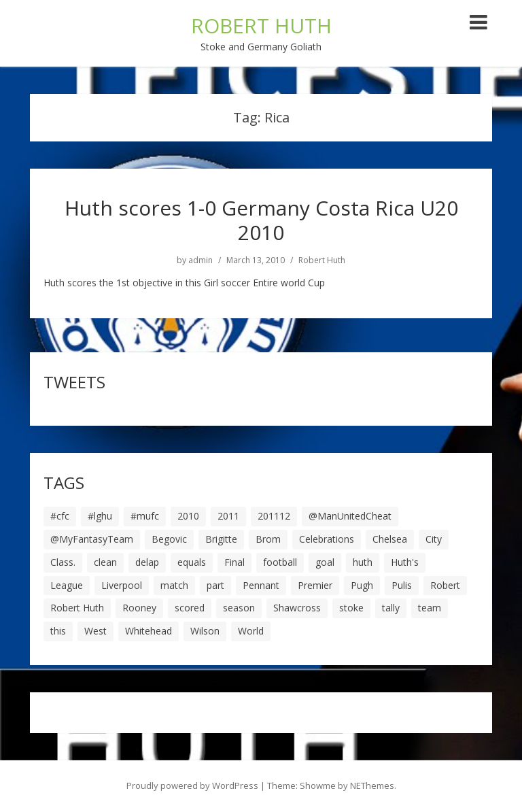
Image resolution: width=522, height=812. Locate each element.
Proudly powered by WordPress (192, 785)
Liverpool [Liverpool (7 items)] (122, 585)
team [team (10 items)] (430, 608)
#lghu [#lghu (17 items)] (100, 516)
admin (201, 260)
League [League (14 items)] (67, 585)
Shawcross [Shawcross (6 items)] (297, 608)
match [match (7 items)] (174, 585)
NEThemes (372, 785)
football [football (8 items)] (280, 562)
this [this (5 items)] (58, 631)
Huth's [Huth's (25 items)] (405, 562)
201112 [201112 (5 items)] (274, 516)
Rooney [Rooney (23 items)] (139, 608)
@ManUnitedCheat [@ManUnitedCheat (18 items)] (350, 516)
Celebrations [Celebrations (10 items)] (327, 539)
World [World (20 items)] (251, 631)
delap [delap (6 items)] (147, 562)
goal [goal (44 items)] (325, 562)
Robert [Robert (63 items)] (445, 585)
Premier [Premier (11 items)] (315, 585)
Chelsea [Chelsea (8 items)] (390, 539)
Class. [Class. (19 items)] (63, 562)
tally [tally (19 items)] (391, 608)
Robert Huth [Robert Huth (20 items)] (77, 608)
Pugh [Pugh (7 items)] (362, 585)
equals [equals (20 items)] (192, 562)
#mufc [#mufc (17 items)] (145, 516)
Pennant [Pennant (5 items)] (261, 585)
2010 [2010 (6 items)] (188, 516)
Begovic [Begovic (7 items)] (169, 539)
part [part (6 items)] (215, 585)
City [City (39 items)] (434, 539)
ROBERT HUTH (261, 26)
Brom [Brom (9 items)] (268, 539)
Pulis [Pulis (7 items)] (402, 585)
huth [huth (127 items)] (363, 562)
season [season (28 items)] (239, 608)
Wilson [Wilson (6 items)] (205, 631)
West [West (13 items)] (95, 631)
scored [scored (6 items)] (190, 608)
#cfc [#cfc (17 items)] (60, 516)
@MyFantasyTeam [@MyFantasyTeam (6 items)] (92, 539)
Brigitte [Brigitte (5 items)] (221, 539)
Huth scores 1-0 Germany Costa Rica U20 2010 (261, 220)
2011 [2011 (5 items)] (228, 516)
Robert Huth (322, 260)
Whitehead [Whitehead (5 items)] (149, 631)
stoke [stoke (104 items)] (351, 608)
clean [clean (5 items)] (105, 562)
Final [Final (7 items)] (234, 562)
